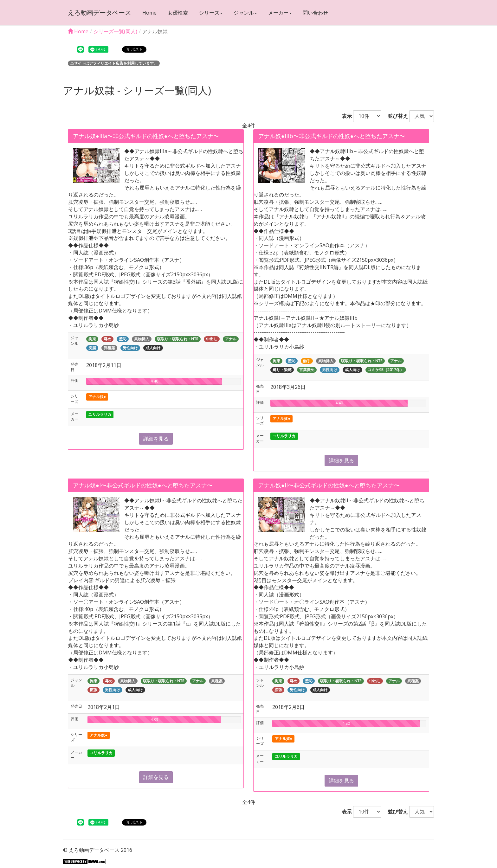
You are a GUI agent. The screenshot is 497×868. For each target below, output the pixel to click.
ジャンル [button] (245, 13)
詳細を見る (156, 439)
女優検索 (178, 13)
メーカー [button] (280, 13)
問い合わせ (315, 13)
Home (149, 13)
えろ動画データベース (100, 13)
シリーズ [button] (211, 13)
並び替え (395, 116)
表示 (344, 116)
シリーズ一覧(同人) (115, 31)
